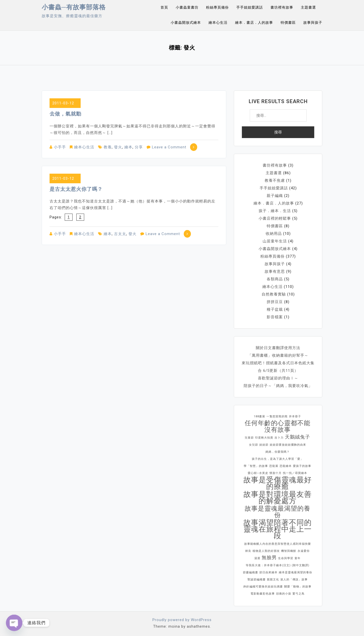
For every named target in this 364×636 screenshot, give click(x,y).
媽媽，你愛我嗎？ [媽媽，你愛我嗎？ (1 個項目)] (278, 452)
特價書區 (288, 22)
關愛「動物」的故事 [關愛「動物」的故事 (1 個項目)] (298, 587)
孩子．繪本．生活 (275, 211)
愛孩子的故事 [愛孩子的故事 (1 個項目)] (302, 466)
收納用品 (274, 234)
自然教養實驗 (274, 294)
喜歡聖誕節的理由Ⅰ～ (278, 378)
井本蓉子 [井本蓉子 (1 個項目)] (295, 416)
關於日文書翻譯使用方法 (278, 348)
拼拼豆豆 (275, 302)
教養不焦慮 (275, 180)
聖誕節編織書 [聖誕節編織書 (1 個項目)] (257, 580)
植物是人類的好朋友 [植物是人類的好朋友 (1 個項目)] (266, 551)
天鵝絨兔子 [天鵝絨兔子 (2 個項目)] (298, 437)
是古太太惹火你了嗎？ (76, 189)
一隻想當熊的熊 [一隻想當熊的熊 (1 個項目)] (277, 416)
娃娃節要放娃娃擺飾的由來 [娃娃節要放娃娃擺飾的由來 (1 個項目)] (288, 445)
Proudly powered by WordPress (182, 620)
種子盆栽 (275, 309)
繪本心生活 (218, 22)
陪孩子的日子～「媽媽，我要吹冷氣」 (278, 386)
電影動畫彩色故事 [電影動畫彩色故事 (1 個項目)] (263, 594)
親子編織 (275, 196)
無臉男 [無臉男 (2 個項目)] (269, 558)
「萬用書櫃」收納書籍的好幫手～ (278, 355)
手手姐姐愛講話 (250, 7)
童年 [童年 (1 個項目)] (298, 558)
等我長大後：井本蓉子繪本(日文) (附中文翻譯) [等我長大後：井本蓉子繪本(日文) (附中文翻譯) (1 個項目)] (278, 565)
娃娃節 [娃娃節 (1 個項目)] (264, 445)
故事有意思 (275, 271)
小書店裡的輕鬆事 (275, 218)
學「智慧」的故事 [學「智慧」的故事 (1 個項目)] (256, 466)
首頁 (164, 7)
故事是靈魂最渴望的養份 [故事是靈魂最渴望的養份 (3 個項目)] (278, 512)
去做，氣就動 (65, 114)
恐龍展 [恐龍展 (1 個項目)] (274, 466)
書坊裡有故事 (282, 7)
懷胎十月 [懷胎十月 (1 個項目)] (276, 473)
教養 (108, 147)
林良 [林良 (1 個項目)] (248, 551)
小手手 (60, 147)
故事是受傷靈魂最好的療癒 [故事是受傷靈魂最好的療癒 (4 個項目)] (278, 483)
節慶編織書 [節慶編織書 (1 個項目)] (251, 572)
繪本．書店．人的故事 (254, 22)
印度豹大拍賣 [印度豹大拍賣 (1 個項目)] (264, 438)
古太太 (120, 234)
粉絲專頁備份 (217, 7)
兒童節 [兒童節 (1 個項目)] (249, 438)
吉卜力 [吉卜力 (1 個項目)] (279, 438)
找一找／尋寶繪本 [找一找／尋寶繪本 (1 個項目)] (295, 473)
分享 (139, 147)
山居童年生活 (275, 241)
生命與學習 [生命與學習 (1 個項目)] (286, 558)
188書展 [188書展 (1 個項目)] (259, 416)
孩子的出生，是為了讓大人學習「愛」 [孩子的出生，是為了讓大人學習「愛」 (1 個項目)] (278, 459)
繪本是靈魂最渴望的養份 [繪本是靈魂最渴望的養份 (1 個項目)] (295, 572)
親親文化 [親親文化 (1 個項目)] (273, 580)
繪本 (128, 147)
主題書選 (308, 7)
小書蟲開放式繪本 (186, 22)
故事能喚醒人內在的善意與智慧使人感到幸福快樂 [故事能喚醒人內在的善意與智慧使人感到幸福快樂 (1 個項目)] (278, 544)
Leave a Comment (169, 147)
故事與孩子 (313, 22)
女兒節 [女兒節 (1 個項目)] (254, 445)
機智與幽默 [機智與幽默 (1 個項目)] (289, 551)
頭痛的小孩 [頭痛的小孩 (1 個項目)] (284, 594)
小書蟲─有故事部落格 (74, 7)
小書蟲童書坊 (187, 7)
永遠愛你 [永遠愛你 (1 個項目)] (304, 551)
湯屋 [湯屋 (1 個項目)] (257, 558)
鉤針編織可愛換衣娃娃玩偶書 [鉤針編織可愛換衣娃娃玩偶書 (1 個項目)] (263, 587)
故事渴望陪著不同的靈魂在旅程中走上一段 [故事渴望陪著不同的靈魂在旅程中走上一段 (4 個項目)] (278, 529)
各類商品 (275, 279)
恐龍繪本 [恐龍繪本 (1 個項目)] (286, 466)
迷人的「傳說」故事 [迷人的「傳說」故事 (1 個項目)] (294, 580)
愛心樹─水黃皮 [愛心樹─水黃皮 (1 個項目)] (258, 473)
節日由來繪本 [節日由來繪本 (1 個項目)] (268, 572)
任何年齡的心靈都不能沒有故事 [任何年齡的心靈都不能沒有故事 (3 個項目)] (278, 426)
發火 (118, 147)
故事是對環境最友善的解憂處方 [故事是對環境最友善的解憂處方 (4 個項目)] (278, 497)
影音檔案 (275, 317)
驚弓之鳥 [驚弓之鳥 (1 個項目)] (299, 594)
